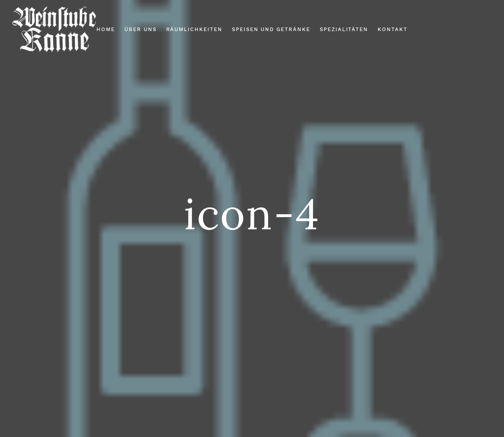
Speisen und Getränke (271, 29)
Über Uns (141, 29)
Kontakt (393, 29)
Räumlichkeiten (194, 29)
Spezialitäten (344, 29)
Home (106, 29)
